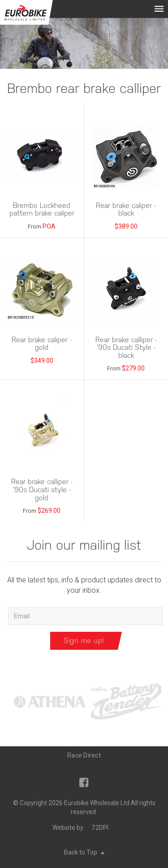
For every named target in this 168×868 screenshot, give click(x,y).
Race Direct (84, 755)
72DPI (100, 828)
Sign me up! (84, 641)
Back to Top (84, 852)
